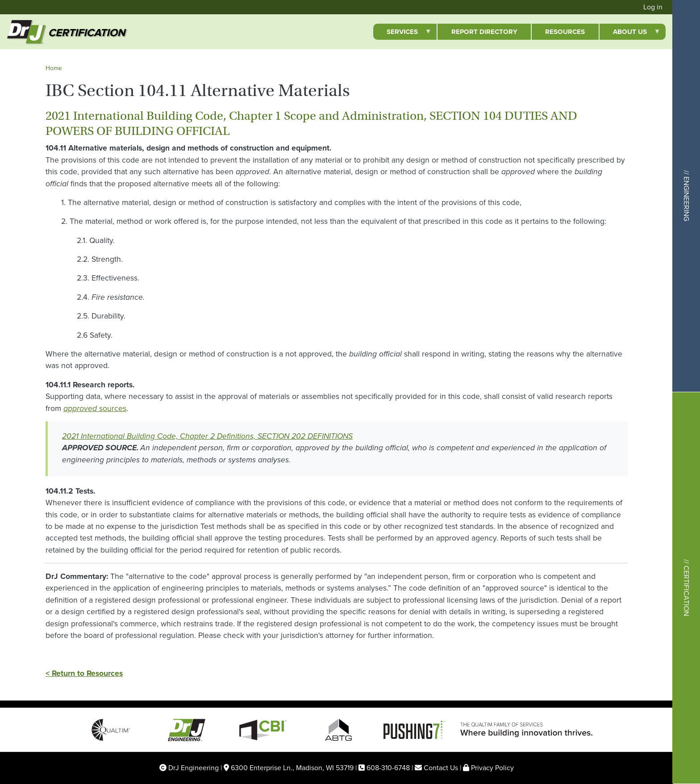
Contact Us (441, 768)
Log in (653, 7)
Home (54, 68)
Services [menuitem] (402, 33)
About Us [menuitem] (630, 33)
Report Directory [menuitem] (484, 32)
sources (95, 408)
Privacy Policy (492, 768)
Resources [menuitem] (565, 32)
